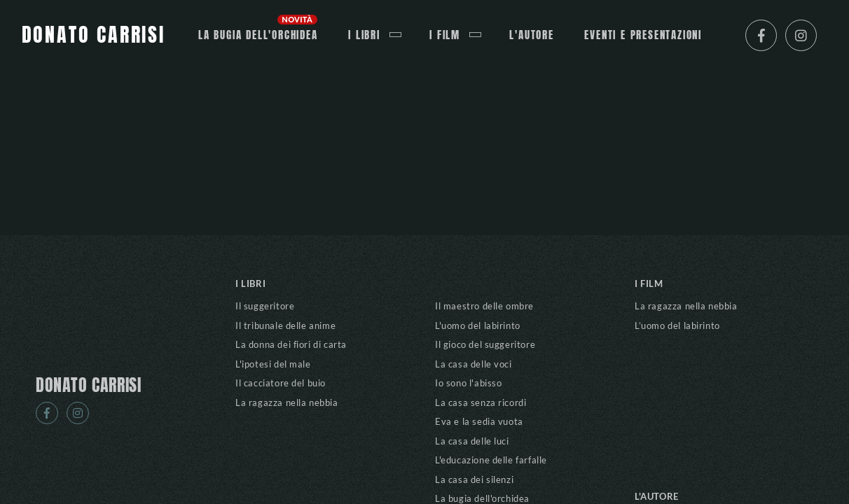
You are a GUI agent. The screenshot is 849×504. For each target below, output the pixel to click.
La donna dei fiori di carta (291, 344)
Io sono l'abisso (468, 383)
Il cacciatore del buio (281, 383)
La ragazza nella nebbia (287, 402)
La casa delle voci (474, 364)
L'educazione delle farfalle (491, 460)
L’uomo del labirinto (677, 325)
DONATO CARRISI (88, 386)
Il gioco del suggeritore (485, 344)
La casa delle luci (472, 441)
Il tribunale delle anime (285, 325)
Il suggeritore (265, 306)
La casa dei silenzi (474, 479)
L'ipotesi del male (273, 364)
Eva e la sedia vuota (479, 421)
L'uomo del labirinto (478, 325)
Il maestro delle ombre (484, 306)
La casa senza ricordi (481, 402)
